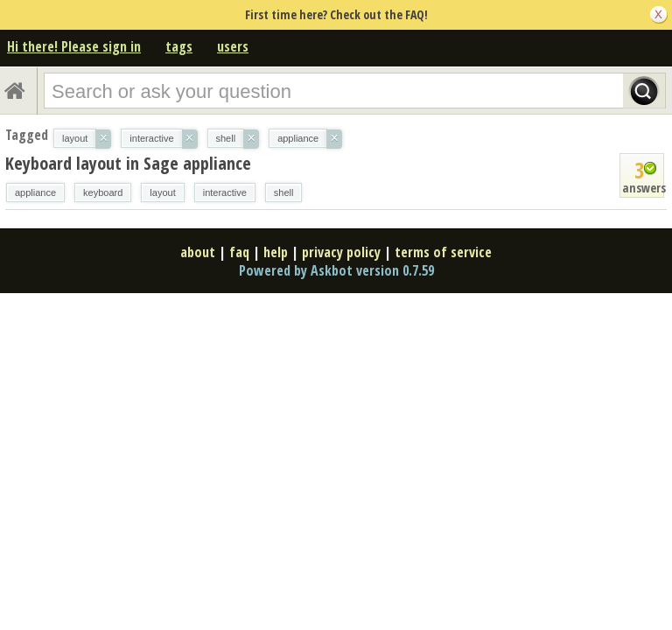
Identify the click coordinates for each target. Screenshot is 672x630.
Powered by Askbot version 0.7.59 (336, 270)
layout (162, 192)
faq (239, 252)
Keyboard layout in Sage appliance (128, 163)
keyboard (103, 192)
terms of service (443, 252)
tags (179, 46)
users (233, 46)
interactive (225, 192)
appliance (35, 192)
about (198, 252)
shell (284, 192)
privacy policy (341, 252)
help (276, 252)
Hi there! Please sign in (74, 46)
